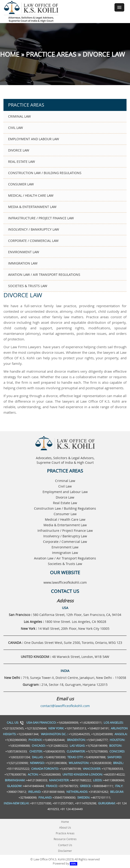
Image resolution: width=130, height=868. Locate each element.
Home (10, 54)
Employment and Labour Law (34, 139)
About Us (65, 828)
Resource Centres (65, 839)
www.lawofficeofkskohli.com (65, 582)
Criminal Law (19, 116)
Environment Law (24, 252)
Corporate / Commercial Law (33, 241)
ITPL (73, 864)
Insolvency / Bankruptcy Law (34, 229)
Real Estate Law (22, 162)
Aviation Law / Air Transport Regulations (44, 275)
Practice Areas (51, 54)
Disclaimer (65, 851)
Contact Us (65, 845)
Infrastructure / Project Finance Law (41, 218)
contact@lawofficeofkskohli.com (65, 706)
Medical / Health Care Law (31, 195)
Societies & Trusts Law (28, 286)
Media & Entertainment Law (32, 207)
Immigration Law (23, 263)
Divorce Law (19, 150)
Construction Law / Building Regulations (45, 173)
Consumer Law (21, 184)
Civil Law (15, 128)
